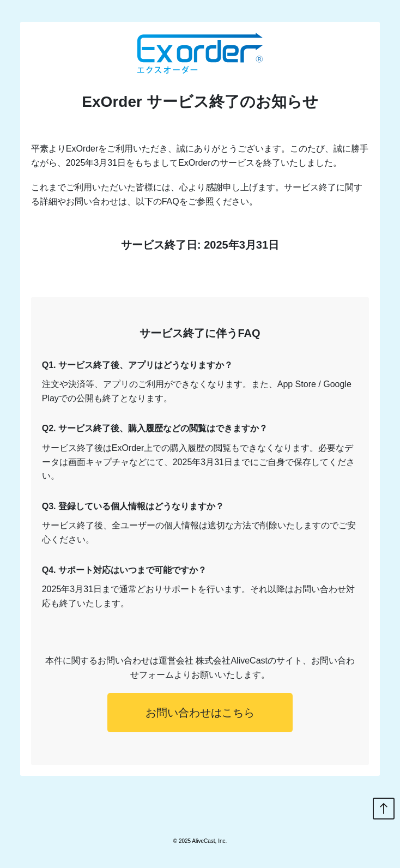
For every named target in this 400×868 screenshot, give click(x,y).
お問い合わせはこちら (200, 713)
